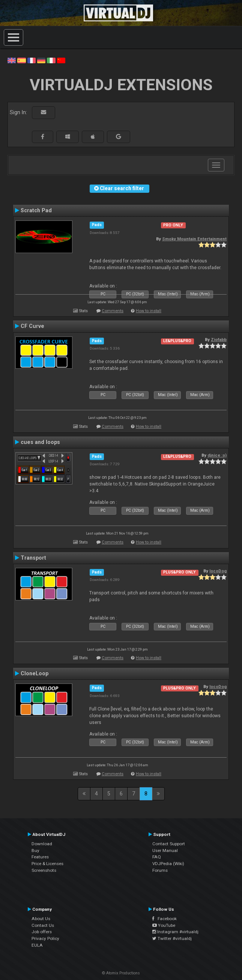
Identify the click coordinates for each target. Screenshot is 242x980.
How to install (149, 311)
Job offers (42, 932)
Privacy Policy (45, 938)
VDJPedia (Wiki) (168, 864)
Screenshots (44, 870)
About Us (41, 919)
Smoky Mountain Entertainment (194, 239)
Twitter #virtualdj (172, 938)
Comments (113, 311)
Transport (33, 558)
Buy (35, 850)
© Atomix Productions (121, 973)
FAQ (157, 857)
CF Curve (32, 326)
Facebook (165, 919)
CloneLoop (35, 673)
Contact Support (169, 844)
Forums (160, 870)
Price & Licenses (47, 864)
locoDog (218, 571)
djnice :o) (217, 455)
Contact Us (43, 925)
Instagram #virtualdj (175, 932)
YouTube (164, 925)
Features (40, 857)
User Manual (165, 850)
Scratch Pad (36, 210)
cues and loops (40, 442)
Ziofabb (219, 340)
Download (42, 844)
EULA (37, 945)
